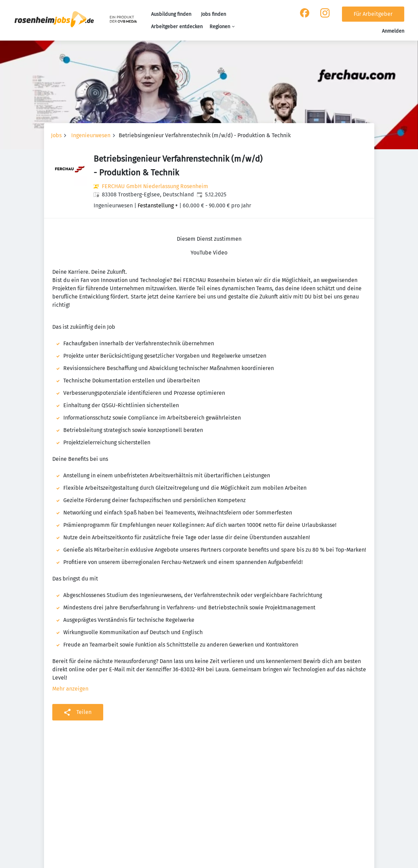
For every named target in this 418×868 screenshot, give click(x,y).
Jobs (56, 135)
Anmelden (393, 31)
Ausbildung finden (171, 14)
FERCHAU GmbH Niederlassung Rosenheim (155, 186)
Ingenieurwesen (91, 135)
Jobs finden (213, 14)
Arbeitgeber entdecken (177, 27)
